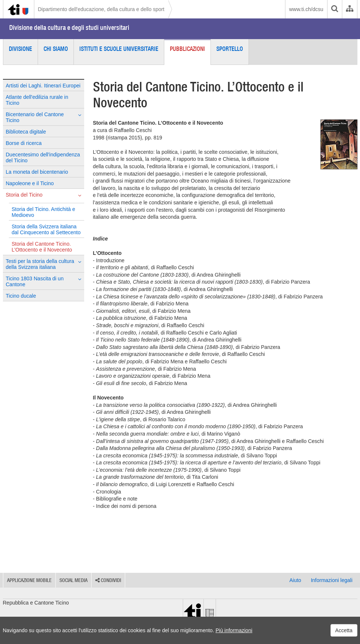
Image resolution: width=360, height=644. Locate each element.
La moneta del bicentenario (37, 172)
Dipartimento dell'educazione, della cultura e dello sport (101, 9)
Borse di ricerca (24, 143)
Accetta (344, 630)
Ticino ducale (21, 296)
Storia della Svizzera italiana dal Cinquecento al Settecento (46, 229)
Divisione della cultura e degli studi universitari (69, 27)
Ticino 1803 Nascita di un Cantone (44, 281)
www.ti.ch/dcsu (306, 9)
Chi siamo (56, 49)
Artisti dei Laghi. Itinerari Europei (43, 86)
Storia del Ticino (44, 195)
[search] (335, 9)
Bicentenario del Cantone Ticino (44, 117)
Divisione (20, 49)
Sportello (230, 49)
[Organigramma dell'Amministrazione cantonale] (349, 9)
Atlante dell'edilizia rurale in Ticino (37, 100)
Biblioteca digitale (26, 132)
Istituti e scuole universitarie (119, 49)
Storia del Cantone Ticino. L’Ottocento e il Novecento (42, 247)
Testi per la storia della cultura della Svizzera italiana (44, 264)
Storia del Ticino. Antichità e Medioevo (44, 212)
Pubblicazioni (187, 49)
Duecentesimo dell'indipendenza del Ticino (43, 157)
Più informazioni (234, 630)
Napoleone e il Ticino (30, 183)
